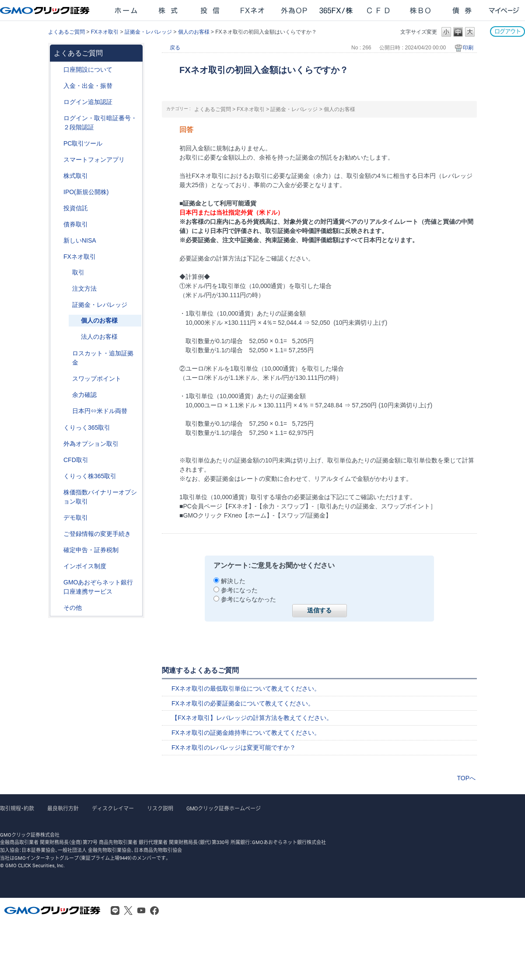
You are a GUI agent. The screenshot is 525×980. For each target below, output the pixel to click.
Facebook (154, 910)
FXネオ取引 (105, 32)
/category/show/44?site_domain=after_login (57, 608)
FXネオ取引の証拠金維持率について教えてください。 (246, 733)
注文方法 (84, 288)
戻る (175, 48)
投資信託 (76, 208)
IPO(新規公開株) (86, 192)
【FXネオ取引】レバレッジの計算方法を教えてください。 (252, 718)
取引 (78, 272)
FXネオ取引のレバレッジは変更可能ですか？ (234, 747)
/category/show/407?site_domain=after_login (57, 476)
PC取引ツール (83, 143)
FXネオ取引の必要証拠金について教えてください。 (243, 703)
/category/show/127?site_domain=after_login (57, 550)
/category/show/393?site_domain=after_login (57, 241)
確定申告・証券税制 (91, 550)
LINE (115, 910)
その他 (73, 608)
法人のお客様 (99, 337)
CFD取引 (76, 460)
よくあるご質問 (66, 32)
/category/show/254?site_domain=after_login (66, 289)
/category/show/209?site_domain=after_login (57, 518)
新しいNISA (80, 240)
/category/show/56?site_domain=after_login (57, 534)
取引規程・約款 (17, 809)
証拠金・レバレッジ (148, 32)
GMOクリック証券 (45, 10)
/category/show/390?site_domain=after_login (57, 566)
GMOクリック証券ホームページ (224, 809)
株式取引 (76, 176)
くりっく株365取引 (90, 476)
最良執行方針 (63, 809)
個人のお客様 (194, 32)
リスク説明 (160, 809)
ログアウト (507, 31)
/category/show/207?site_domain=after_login (57, 144)
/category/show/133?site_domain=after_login (57, 492)
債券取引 (76, 224)
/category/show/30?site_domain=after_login (66, 273)
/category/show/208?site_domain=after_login (57, 160)
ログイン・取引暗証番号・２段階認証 (100, 123)
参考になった (239, 590)
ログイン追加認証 (88, 102)
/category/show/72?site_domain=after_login (57, 176)
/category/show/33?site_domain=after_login (66, 305)
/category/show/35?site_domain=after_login (57, 428)
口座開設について (88, 70)
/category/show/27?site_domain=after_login (66, 353)
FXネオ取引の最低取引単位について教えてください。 (246, 688)
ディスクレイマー (113, 809)
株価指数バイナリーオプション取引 (100, 497)
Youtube (141, 910)
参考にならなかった (248, 599)
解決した (233, 581)
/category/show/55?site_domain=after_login (57, 86)
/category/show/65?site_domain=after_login (57, 444)
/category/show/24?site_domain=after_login (57, 257)
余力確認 (84, 395)
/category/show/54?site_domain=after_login (57, 118)
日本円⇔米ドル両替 (100, 411)
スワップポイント (97, 379)
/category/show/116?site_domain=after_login (57, 208)
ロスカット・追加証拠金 (103, 358)
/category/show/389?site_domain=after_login (57, 224)
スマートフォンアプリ (94, 160)
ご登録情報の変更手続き (97, 534)
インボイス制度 (85, 566)
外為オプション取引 (91, 444)
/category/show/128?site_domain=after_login (57, 582)
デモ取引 (76, 518)
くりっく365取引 (87, 427)
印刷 (468, 48)
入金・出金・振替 (88, 86)
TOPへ (466, 778)
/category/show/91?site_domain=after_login (57, 70)
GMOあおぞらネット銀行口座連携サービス (98, 587)
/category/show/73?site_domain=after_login (57, 192)
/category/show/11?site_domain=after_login (57, 460)
